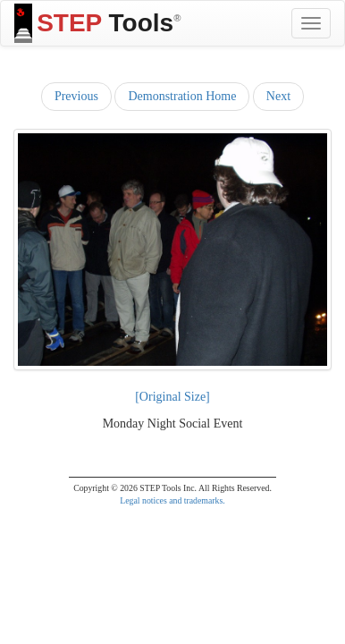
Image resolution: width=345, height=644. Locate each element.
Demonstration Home (182, 96)
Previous (76, 96)
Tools (97, 23)
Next (278, 96)
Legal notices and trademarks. (172, 500)
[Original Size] (172, 397)
